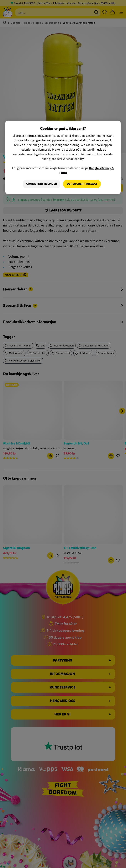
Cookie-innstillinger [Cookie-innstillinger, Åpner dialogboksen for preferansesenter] (42, 184)
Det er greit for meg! (82, 184)
